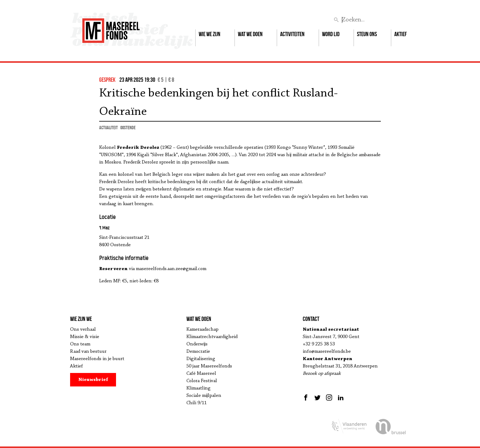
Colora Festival (202, 381)
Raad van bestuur (88, 352)
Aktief (401, 34)
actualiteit (109, 128)
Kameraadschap (202, 329)
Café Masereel (201, 374)
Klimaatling (199, 388)
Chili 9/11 (197, 403)
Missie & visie (85, 337)
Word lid (331, 34)
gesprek (107, 80)
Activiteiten (292, 34)
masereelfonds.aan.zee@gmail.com (171, 269)
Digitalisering (201, 359)
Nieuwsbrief (93, 380)
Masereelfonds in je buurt (97, 359)
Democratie (198, 352)
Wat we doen (250, 34)
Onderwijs (197, 344)
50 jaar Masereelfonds (209, 366)
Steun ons (367, 34)
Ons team (80, 344)
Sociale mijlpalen (204, 396)
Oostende (128, 128)
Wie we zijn (210, 34)
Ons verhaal (83, 329)
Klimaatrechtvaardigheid (212, 337)
